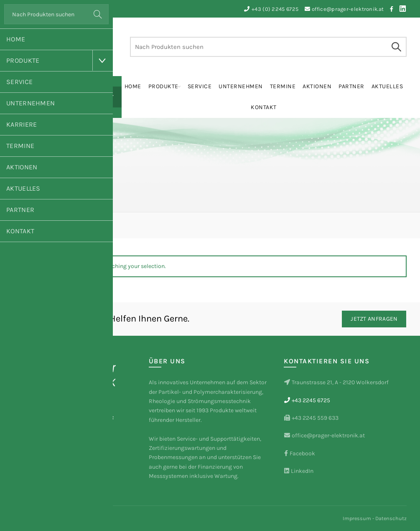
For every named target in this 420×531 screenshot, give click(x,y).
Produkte (23, 60)
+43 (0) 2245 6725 (275, 9)
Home (16, 39)
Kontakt (20, 231)
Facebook (299, 453)
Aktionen (22, 167)
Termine (20, 146)
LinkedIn (299, 471)
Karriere (22, 124)
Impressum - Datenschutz (375, 518)
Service (19, 82)
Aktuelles (23, 188)
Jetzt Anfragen (374, 319)
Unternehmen (31, 103)
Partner (20, 210)
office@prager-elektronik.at (348, 9)
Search (98, 14)
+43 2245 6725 (307, 400)
